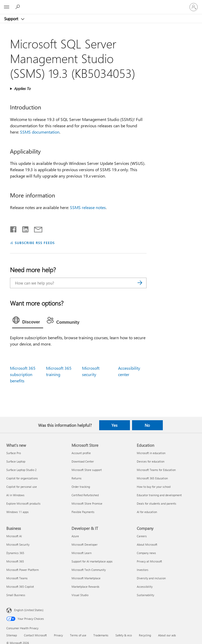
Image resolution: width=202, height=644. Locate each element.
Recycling (145, 635)
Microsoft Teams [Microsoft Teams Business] (17, 578)
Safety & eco (124, 635)
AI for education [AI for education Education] (147, 512)
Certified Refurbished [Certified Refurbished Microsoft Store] (85, 495)
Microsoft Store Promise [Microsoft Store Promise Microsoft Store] (87, 503)
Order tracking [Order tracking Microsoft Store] (81, 487)
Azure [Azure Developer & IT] (75, 536)
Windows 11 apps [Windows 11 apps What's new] (17, 512)
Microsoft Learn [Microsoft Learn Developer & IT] (82, 553)
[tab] (28, 321)
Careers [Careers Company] (142, 536)
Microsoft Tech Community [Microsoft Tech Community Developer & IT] (89, 570)
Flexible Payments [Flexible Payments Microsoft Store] (83, 512)
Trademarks (101, 635)
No (147, 425)
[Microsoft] (101, 4)
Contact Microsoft (35, 635)
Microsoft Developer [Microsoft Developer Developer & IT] (85, 544)
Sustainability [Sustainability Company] (145, 595)
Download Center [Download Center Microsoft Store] (83, 461)
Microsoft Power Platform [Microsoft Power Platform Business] (22, 570)
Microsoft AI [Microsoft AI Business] (14, 536)
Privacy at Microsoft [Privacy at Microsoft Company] (149, 561)
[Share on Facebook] (14, 228)
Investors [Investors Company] (143, 570)
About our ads (167, 635)
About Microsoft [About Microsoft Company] (147, 544)
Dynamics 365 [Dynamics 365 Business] (15, 553)
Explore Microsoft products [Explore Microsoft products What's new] (23, 503)
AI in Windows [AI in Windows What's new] (15, 495)
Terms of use (78, 635)
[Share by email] (36, 228)
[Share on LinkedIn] (23, 228)
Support (12, 19)
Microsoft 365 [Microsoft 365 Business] (15, 561)
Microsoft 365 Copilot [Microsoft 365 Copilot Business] (20, 587)
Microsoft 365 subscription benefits (23, 374)
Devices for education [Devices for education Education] (151, 461)
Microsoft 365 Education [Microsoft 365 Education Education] (152, 478)
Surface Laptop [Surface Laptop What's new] (16, 461)
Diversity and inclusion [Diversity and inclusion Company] (151, 578)
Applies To (22, 88)
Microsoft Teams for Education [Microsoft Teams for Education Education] (156, 470)
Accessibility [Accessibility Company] (145, 587)
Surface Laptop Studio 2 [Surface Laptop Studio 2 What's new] (21, 470)
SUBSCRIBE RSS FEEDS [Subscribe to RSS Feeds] (35, 243)
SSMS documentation (40, 132)
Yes (114, 425)
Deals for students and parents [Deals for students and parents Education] (156, 503)
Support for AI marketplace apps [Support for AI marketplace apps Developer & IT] (92, 561)
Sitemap (12, 635)
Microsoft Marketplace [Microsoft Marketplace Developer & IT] (86, 578)
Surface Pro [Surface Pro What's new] (14, 453)
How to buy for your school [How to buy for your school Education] (154, 487)
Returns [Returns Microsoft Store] (77, 478)
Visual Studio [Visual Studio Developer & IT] (80, 595)
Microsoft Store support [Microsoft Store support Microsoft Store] (87, 470)
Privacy (58, 635)
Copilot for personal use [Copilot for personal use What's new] (22, 487)
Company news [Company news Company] (146, 553)
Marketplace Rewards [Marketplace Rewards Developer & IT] (85, 587)
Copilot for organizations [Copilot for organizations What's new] (22, 478)
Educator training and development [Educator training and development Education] (159, 495)
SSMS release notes (88, 207)
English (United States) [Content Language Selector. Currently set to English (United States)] (29, 610)
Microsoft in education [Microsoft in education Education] (151, 453)
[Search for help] (18, 7)
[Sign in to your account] (194, 7)
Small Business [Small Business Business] (16, 595)
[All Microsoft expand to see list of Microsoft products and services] (7, 7)
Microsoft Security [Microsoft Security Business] (18, 544)
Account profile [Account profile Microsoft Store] (81, 453)
